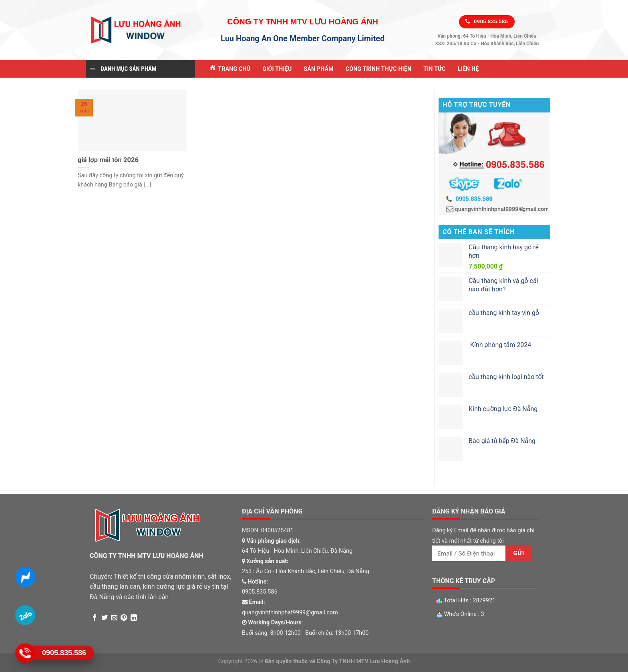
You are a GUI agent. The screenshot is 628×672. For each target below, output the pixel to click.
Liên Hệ (468, 69)
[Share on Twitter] (105, 618)
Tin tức (435, 69)
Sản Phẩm (318, 69)
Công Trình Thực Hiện (378, 69)
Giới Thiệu (277, 69)
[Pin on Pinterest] (124, 618)
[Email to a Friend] (114, 618)
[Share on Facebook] (95, 618)
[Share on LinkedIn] (134, 618)
